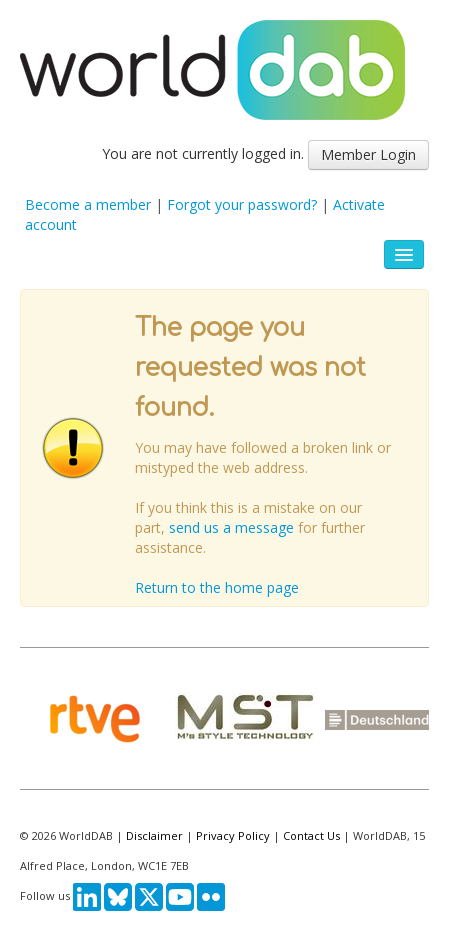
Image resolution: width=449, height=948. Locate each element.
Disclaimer (154, 835)
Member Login (368, 154)
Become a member (88, 204)
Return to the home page (217, 587)
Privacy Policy (233, 835)
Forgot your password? (242, 204)
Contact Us (311, 835)
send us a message (231, 527)
